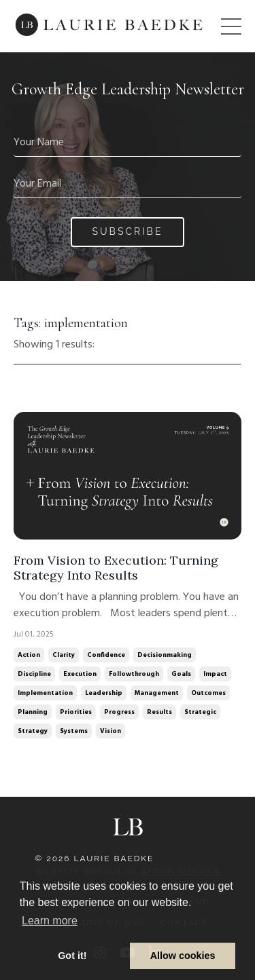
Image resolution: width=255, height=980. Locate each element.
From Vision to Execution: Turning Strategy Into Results (116, 568)
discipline (34, 674)
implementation (45, 693)
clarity (64, 655)
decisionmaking (165, 655)
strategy (33, 731)
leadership (104, 693)
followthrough (134, 674)
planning (33, 712)
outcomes (208, 693)
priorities (76, 712)
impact (215, 674)
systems (74, 731)
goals (181, 674)
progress (119, 712)
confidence (106, 655)
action (29, 655)
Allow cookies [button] (183, 956)
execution (80, 674)
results (159, 712)
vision (111, 731)
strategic (200, 712)
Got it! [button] (72, 956)
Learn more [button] (50, 921)
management (157, 693)
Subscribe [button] (128, 231)
